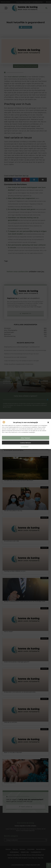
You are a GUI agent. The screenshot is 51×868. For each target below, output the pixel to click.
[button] (48, 422)
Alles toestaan (25, 438)
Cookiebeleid (25, 447)
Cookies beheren (25, 443)
